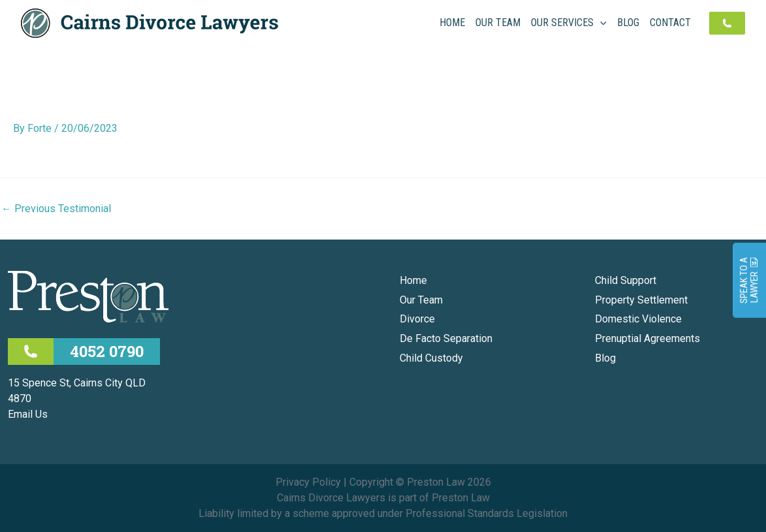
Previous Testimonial (56, 209)
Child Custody (431, 358)
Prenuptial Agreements (647, 338)
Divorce (417, 319)
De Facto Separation (446, 338)
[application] (600, 23)
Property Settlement (641, 300)
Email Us (28, 414)
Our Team (421, 300)
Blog (605, 358)
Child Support (626, 280)
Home (413, 280)
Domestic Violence (638, 319)
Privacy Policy (308, 482)
